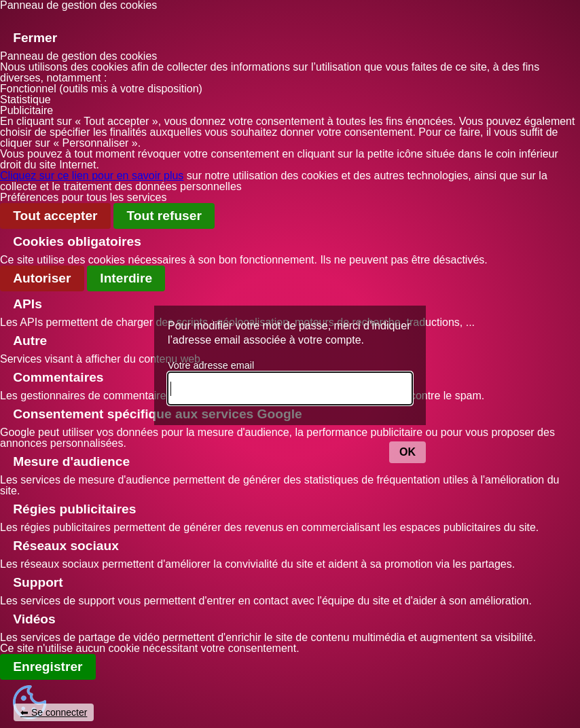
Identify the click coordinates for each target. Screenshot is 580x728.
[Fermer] (13, 20)
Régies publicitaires (74, 509)
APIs (28, 304)
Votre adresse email (211, 365)
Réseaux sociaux (66, 546)
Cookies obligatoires (77, 241)
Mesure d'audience (71, 461)
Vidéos (34, 619)
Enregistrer (48, 667)
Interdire (126, 278)
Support (38, 582)
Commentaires (58, 377)
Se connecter (59, 712)
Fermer (35, 38)
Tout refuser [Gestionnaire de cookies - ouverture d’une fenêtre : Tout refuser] (164, 216)
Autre (30, 341)
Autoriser (42, 278)
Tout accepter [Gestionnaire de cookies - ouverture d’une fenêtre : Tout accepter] (55, 216)
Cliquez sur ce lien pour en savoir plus (92, 176)
